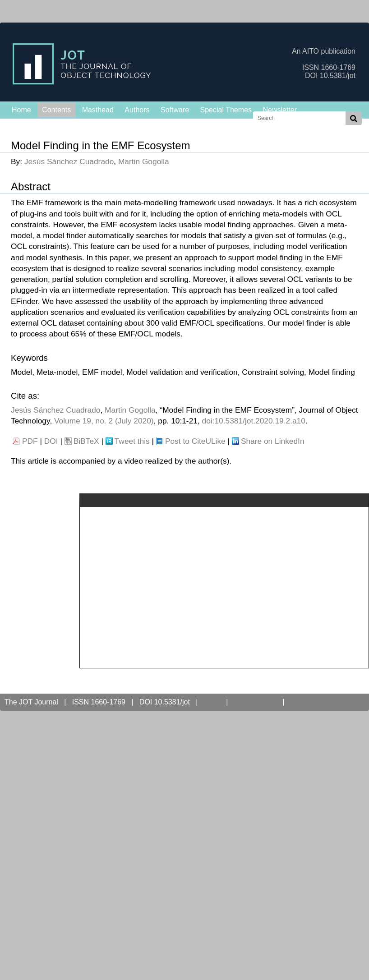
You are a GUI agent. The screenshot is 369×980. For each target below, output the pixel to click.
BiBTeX (86, 441)
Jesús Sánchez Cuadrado (69, 161)
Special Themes (226, 110)
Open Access (255, 702)
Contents (56, 110)
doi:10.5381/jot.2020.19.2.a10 (254, 421)
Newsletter (280, 110)
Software (175, 110)
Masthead (98, 110)
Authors (137, 110)
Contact (305, 702)
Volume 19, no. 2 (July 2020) (104, 421)
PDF (30, 441)
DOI (51, 441)
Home (21, 110)
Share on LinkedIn (273, 441)
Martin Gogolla (144, 161)
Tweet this (132, 441)
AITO (212, 702)
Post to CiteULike (195, 441)
